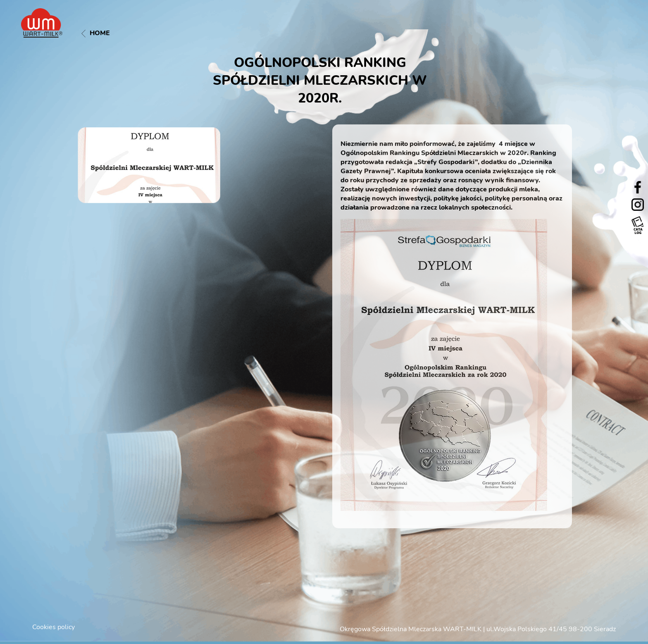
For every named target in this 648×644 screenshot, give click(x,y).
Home (96, 33)
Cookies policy (54, 627)
